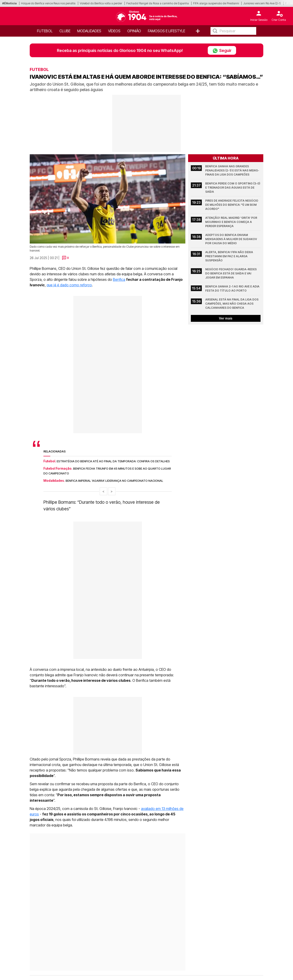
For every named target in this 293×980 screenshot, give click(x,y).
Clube (65, 31)
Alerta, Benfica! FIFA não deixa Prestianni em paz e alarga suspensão (229, 256)
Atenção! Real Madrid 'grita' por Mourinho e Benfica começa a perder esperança (232, 222)
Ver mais (226, 318)
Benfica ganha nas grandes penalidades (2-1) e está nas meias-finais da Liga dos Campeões (232, 170)
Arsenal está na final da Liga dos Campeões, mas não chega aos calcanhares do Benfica (232, 304)
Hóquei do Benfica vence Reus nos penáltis (48, 3)
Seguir (222, 50)
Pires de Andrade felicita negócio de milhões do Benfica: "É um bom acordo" (232, 205)
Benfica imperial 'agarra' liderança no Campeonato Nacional (114, 481)
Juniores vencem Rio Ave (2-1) (262, 3)
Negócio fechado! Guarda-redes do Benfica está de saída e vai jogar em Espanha (231, 273)
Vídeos (114, 31)
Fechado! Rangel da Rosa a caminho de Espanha (158, 3)
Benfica (119, 279)
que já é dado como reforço (69, 285)
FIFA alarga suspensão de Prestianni (216, 3)
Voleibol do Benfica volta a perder (101, 3)
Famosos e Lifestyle (166, 31)
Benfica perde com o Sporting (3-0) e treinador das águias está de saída (233, 188)
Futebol (45, 31)
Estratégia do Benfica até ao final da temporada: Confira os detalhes (113, 461)
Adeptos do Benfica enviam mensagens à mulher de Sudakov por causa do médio (231, 239)
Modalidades (89, 31)
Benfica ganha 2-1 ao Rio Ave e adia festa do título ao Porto (233, 288)
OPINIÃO (134, 31)
